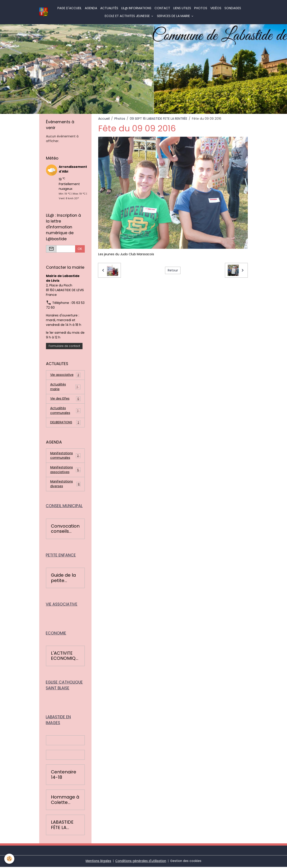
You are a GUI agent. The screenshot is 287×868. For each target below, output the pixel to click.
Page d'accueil (70, 8)
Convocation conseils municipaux (65, 530)
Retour (173, 270)
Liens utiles (182, 8)
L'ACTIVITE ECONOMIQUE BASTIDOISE (65, 657)
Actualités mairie (65, 387)
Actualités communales (65, 411)
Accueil (104, 119)
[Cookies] (10, 859)
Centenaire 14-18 (64, 776)
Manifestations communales (65, 456)
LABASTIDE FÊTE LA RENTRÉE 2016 (62, 826)
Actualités (109, 8)
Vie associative (65, 375)
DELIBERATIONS (65, 423)
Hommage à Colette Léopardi (65, 801)
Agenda (91, 8)
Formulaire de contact (64, 346)
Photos (201, 8)
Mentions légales (98, 862)
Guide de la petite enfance (63, 579)
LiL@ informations (137, 8)
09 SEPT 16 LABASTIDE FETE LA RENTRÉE (159, 119)
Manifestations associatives (65, 471)
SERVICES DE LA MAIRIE (174, 16)
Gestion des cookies (187, 862)
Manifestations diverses (65, 485)
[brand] (43, 12)
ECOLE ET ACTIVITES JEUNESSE (128, 16)
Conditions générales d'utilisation (141, 862)
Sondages (233, 8)
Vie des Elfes (65, 399)
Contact (163, 8)
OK (80, 249)
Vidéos (216, 8)
